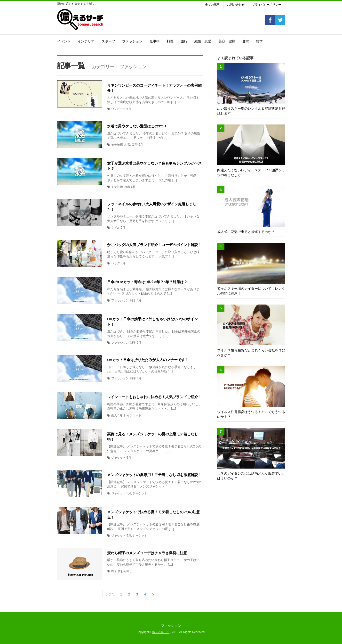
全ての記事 (212, 5)
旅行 (184, 41)
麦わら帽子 (125, 571)
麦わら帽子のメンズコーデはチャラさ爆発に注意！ (149, 553)
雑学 (259, 41)
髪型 (135, 145)
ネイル (116, 228)
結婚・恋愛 (203, 41)
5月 (129, 458)
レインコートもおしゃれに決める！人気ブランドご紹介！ (154, 397)
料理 (170, 41)
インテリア (86, 41)
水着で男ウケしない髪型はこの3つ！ (137, 126)
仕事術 (155, 41)
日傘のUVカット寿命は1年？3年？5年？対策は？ (147, 282)
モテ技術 (117, 145)
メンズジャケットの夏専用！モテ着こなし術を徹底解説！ (154, 475)
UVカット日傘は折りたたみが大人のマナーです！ (148, 360)
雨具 (114, 415)
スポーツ (108, 41)
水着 (127, 145)
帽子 (114, 571)
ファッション (132, 41)
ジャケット (119, 458)
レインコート (133, 415)
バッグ (116, 263)
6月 (129, 109)
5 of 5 (110, 594)
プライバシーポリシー (267, 5)
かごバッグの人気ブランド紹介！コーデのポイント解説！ (154, 245)
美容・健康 (227, 41)
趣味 (246, 41)
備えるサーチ (161, 632)
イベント (64, 41)
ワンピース (119, 109)
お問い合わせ (236, 5)
